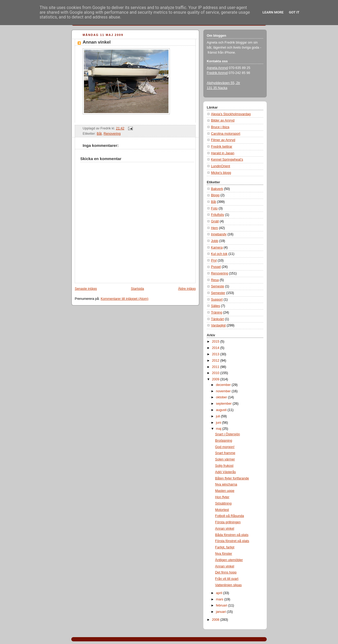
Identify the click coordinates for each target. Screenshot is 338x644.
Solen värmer (225, 459)
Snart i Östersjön (228, 434)
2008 (216, 620)
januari (221, 612)
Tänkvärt (217, 319)
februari (222, 605)
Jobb (215, 241)
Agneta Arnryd (217, 68)
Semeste (218, 286)
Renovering (112, 134)
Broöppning (224, 441)
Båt (99, 134)
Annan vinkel (97, 42)
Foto (214, 208)
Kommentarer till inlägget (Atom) (125, 299)
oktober (222, 397)
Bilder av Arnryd (223, 120)
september (224, 404)
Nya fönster (224, 554)
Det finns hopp (226, 572)
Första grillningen (228, 522)
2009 (216, 379)
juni (219, 423)
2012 (216, 361)
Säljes (215, 306)
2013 (216, 354)
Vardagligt (218, 325)
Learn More (273, 12)
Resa (215, 280)
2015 (216, 342)
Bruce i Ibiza (220, 127)
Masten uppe (225, 491)
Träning (217, 312)
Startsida (138, 289)
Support (217, 300)
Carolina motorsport (226, 134)
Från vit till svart (227, 579)
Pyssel (216, 267)
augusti (222, 410)
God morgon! (225, 447)
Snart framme (225, 453)
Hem (215, 228)
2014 (216, 348)
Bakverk (217, 189)
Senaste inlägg (86, 289)
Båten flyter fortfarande (232, 478)
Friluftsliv (218, 215)
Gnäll (215, 221)
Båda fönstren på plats (232, 535)
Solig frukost (224, 466)
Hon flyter (222, 497)
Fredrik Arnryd (217, 73)
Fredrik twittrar (222, 147)
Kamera (217, 248)
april (220, 593)
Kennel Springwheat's (227, 160)
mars (220, 599)
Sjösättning (223, 503)
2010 (216, 373)
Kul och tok (219, 254)
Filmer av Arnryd (223, 140)
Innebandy (219, 234)
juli (219, 416)
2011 (216, 367)
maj (219, 429)
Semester (218, 293)
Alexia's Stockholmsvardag (231, 114)
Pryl (214, 260)
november (224, 391)
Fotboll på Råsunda (230, 516)
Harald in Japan (223, 153)
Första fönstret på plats (232, 541)
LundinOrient (220, 166)
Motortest (222, 510)
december (224, 385)
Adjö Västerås (226, 472)
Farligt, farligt (225, 547)
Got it (294, 12)
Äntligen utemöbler (229, 560)
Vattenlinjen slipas (229, 585)
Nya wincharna (226, 484)
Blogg (215, 195)
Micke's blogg (221, 173)
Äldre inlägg (187, 289)
